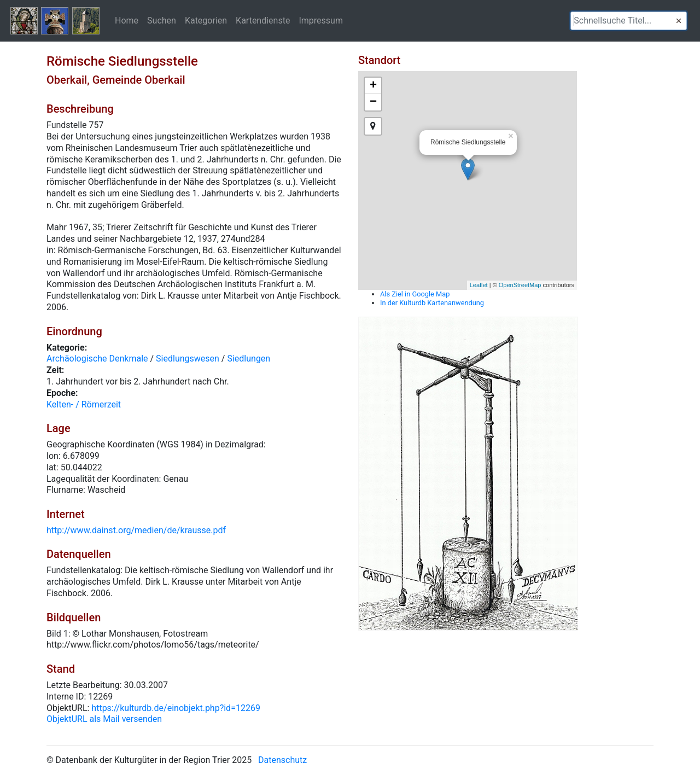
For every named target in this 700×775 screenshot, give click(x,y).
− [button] (373, 102)
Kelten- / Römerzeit (84, 404)
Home (127, 20)
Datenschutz (282, 760)
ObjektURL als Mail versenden (104, 719)
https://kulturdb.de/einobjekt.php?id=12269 (176, 708)
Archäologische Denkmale (97, 359)
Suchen (162, 20)
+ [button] (373, 86)
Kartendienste (263, 20)
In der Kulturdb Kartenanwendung (432, 303)
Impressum (321, 20)
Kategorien (206, 20)
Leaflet (479, 285)
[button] (679, 21)
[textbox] (629, 21)
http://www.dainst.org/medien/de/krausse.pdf (136, 530)
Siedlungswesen (188, 359)
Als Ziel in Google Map (415, 294)
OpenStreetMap (520, 285)
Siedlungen (249, 359)
